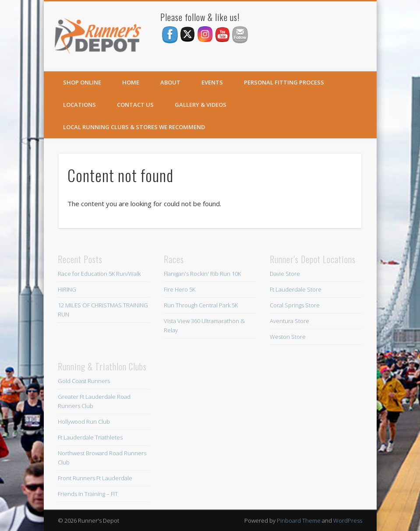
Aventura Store (289, 321)
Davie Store (285, 274)
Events (212, 82)
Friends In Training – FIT (88, 494)
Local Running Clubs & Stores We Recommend (134, 127)
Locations (79, 105)
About (170, 82)
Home (131, 82)
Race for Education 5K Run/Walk (99, 274)
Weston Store (288, 337)
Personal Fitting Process (284, 82)
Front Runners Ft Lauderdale (95, 478)
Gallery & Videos (201, 105)
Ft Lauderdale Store (296, 289)
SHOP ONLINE (82, 82)
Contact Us (135, 105)
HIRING (67, 289)
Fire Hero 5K (180, 289)
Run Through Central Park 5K (201, 305)
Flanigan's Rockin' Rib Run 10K (202, 274)
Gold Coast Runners (84, 381)
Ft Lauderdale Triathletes (90, 437)
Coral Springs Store (295, 305)
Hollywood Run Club (84, 422)
